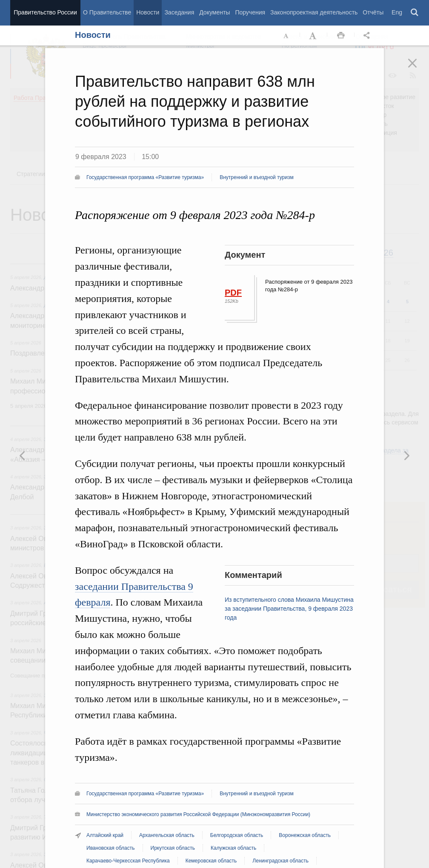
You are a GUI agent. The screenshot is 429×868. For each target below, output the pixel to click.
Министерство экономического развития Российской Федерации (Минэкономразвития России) (198, 814)
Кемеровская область (211, 861)
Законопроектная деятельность (314, 12)
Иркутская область (173, 848)
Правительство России (45, 12)
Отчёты (373, 12)
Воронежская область (305, 835)
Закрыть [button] (418, 69)
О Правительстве (107, 12)
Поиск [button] (415, 13)
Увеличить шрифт (314, 36)
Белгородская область (237, 835)
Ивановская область (111, 848)
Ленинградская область (280, 861)
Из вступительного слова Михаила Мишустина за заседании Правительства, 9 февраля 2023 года (289, 609)
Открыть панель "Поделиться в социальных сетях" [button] (368, 36)
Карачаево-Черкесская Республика (128, 861)
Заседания (179, 12)
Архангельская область (167, 835)
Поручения (250, 12)
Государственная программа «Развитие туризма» (145, 177)
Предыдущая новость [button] (406, 455)
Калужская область (233, 848)
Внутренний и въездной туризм (257, 177)
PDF (233, 293)
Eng (397, 12)
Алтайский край (105, 835)
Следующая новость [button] (23, 455)
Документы (214, 12)
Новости (148, 12)
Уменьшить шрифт (286, 36)
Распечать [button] (341, 36)
